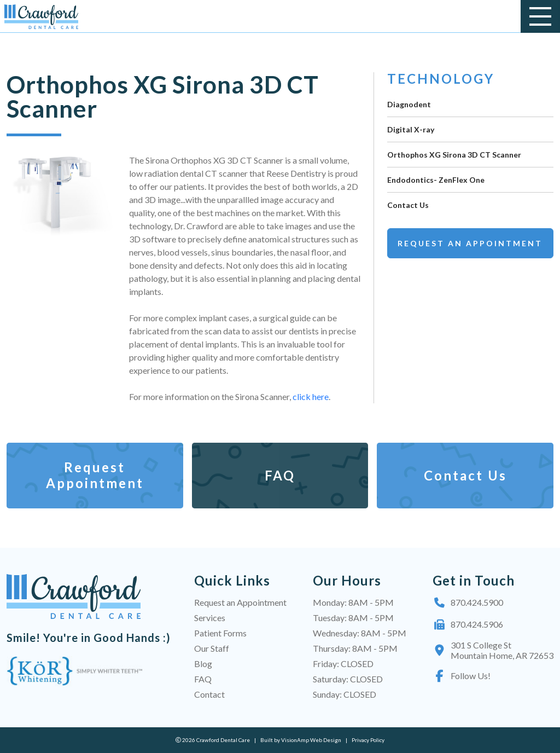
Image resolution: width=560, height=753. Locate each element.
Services (210, 618)
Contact (209, 694)
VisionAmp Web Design (311, 740)
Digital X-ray (411, 129)
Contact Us (408, 205)
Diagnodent (409, 104)
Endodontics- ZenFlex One (436, 180)
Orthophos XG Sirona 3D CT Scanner (454, 155)
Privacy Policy (368, 740)
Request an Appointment (240, 602)
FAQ (203, 679)
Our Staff (212, 648)
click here (310, 396)
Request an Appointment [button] (470, 243)
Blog (203, 664)
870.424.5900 (468, 603)
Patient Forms (220, 633)
